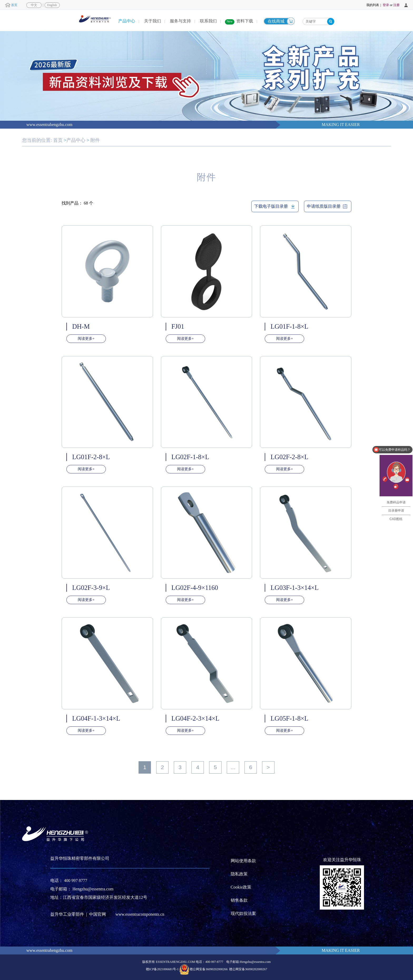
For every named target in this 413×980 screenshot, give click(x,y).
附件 (95, 140)
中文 (34, 5)
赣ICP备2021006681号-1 (162, 969)
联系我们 (208, 21)
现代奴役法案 (243, 913)
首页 (14, 5)
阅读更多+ (86, 339)
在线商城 (276, 21)
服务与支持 (180, 21)
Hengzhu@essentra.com (93, 889)
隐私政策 (239, 874)
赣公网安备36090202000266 (209, 969)
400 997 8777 (76, 880)
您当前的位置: (37, 140)
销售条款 (239, 900)
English (52, 5)
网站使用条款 (243, 861)
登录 (386, 5)
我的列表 (373, 5)
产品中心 (127, 21)
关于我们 (153, 21)
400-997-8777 (214, 962)
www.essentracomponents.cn (140, 914)
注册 (396, 5)
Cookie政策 (241, 887)
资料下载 (245, 21)
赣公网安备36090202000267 (248, 969)
